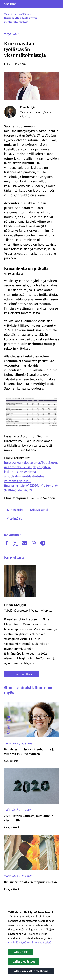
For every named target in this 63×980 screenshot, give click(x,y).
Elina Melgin (28, 107)
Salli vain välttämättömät (31, 971)
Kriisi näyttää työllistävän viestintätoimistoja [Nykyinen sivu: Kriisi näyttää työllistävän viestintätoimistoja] (20, 20)
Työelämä (12, 34)
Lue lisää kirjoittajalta (22, 674)
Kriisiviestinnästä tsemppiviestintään (30, 882)
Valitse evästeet (24, 962)
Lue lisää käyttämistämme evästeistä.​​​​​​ (30, 943)
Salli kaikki (21, 952)
